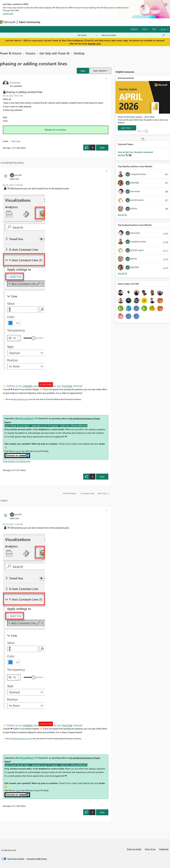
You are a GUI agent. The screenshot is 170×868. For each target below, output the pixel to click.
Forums (47, 22)
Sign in (145, 29)
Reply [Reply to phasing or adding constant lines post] (102, 148)
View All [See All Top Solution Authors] (122, 215)
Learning (107, 22)
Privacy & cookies (134, 849)
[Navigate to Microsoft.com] (8, 22)
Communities (83, 22)
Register (134, 29)
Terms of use (150, 849)
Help (154, 29)
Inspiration (59, 22)
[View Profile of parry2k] (18, 175)
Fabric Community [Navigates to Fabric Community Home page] (30, 22)
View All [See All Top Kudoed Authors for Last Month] (122, 273)
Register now (94, 44)
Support (119, 22)
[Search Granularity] (87, 35)
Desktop (79, 53)
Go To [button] (163, 29)
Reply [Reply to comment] (102, 477)
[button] (83, 71)
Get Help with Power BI (55, 53)
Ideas (71, 22)
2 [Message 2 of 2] (11, 470)
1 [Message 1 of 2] (11, 148)
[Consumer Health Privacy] (37, 859)
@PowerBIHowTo (27, 418)
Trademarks (164, 849)
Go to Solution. (59, 130)
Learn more (8, 14)
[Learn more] (127, 128)
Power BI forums (11, 53)
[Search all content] (133, 35)
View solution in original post (17, 461)
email (18, 451)
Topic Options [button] (100, 71)
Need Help (16, 141)
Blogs (96, 22)
